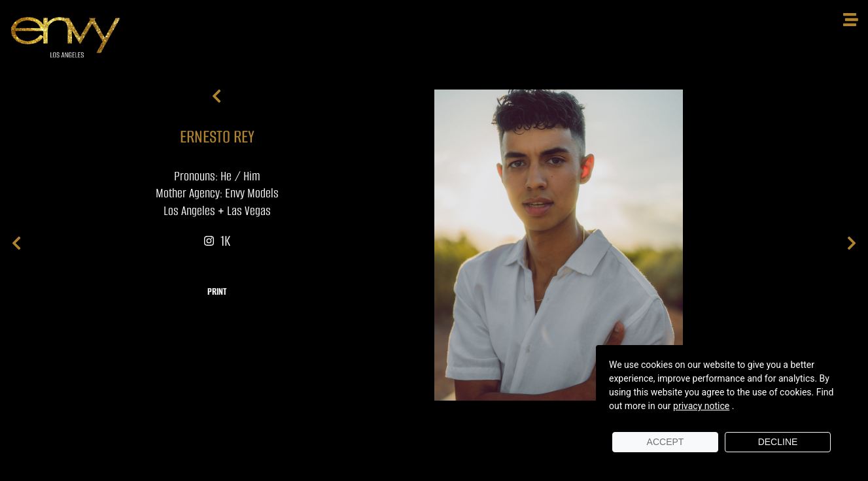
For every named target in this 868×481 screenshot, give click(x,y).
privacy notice (701, 406)
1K (217, 241)
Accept (666, 442)
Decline (778, 442)
